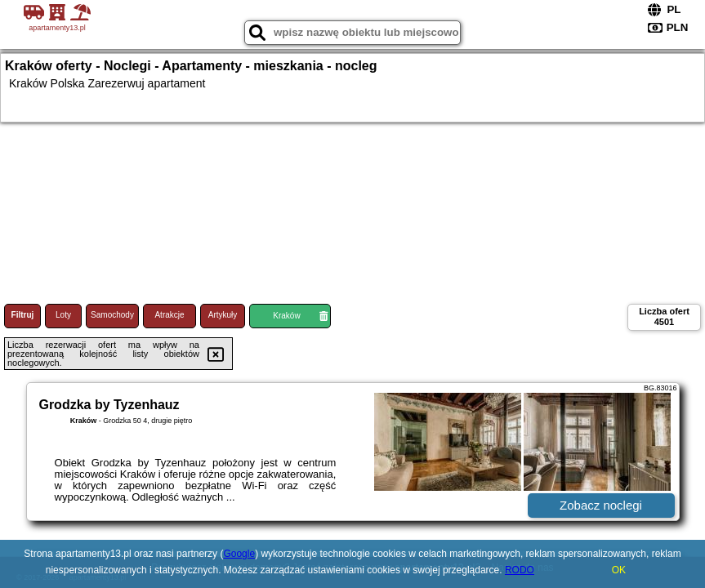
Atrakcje (169, 315)
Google (239, 554)
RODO (520, 570)
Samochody (112, 315)
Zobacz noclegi (601, 505)
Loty (63, 315)
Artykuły (223, 315)
